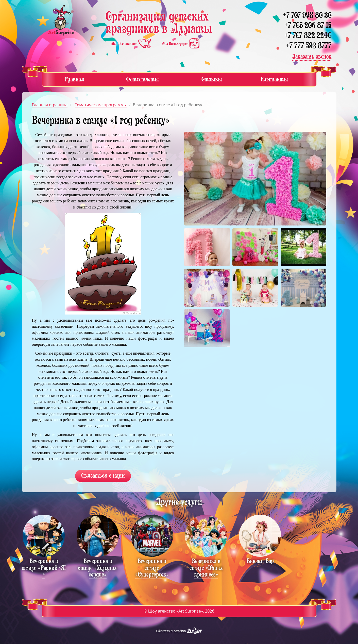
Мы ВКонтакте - (131, 44)
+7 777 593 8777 (309, 46)
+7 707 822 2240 (308, 35)
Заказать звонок (312, 56)
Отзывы (212, 79)
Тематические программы (101, 105)
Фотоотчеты (142, 79)
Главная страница (50, 105)
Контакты (274, 79)
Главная (74, 79)
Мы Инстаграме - (181, 44)
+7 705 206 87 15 (308, 25)
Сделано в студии (179, 631)
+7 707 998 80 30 (307, 15)
